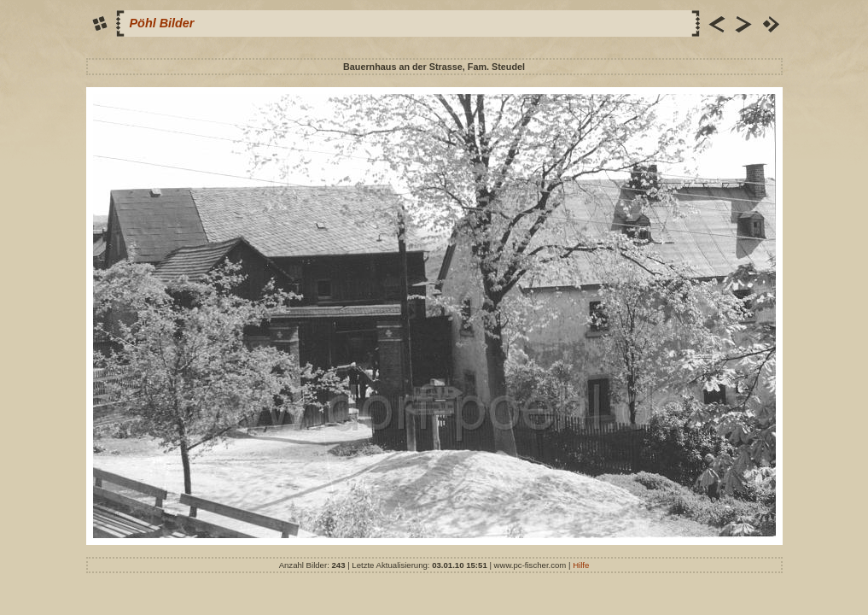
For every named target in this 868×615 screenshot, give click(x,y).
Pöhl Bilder (162, 23)
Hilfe (581, 565)
